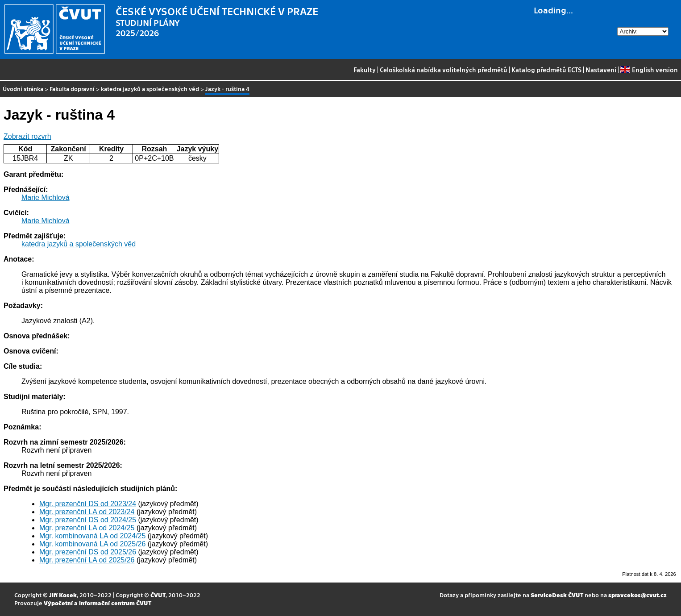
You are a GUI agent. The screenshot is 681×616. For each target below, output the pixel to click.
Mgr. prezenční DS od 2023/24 (88, 504)
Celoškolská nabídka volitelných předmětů (444, 70)
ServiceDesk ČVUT (557, 595)
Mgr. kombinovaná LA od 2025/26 (92, 544)
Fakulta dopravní (72, 89)
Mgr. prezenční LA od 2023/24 (87, 512)
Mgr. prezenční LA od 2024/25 (87, 528)
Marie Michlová (46, 198)
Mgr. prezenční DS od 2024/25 (88, 520)
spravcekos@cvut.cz (637, 595)
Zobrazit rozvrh (27, 136)
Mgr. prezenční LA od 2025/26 (87, 560)
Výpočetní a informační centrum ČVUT (98, 603)
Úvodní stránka (23, 89)
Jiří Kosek (63, 595)
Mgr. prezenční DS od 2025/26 (88, 552)
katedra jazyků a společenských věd (150, 89)
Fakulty (365, 70)
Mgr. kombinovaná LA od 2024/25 (92, 536)
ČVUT (158, 595)
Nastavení (601, 70)
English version (649, 70)
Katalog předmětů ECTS (546, 70)
